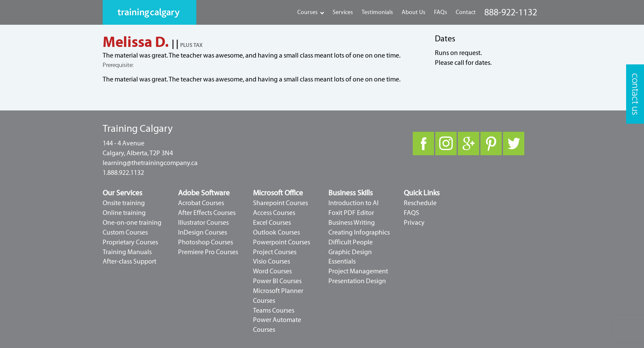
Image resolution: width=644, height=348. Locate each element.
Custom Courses (125, 232)
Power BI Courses (277, 281)
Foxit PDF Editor (351, 213)
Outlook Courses (276, 232)
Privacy (414, 223)
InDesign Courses (203, 232)
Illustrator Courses (203, 223)
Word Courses (272, 271)
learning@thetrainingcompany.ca (150, 163)
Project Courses (275, 252)
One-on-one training (132, 223)
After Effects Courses (207, 213)
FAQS (411, 213)
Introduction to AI (354, 203)
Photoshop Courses (206, 242)
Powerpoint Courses (282, 242)
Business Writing (352, 223)
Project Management (358, 271)
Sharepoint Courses (280, 203)
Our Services (122, 193)
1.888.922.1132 (123, 173)
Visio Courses (272, 261)
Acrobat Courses (201, 203)
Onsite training (124, 203)
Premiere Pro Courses (208, 252)
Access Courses (274, 213)
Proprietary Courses (130, 242)
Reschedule (420, 203)
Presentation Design (357, 281)
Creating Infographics (359, 232)
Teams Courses (274, 310)
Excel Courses (272, 223)
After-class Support (129, 261)
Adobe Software (204, 193)
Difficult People (351, 242)
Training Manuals (127, 252)
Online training (124, 213)
